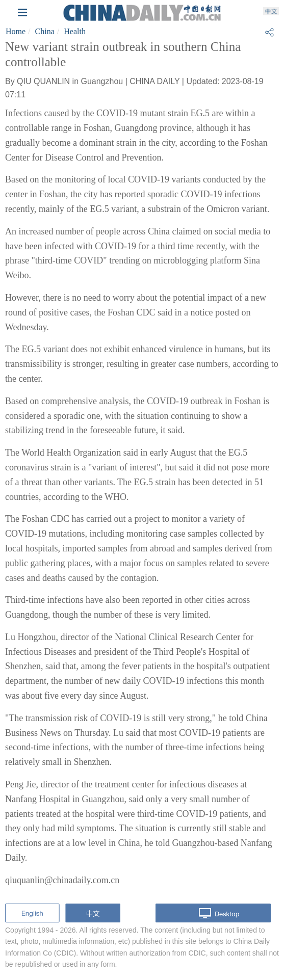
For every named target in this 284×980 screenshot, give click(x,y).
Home (16, 31)
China (45, 31)
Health (75, 31)
